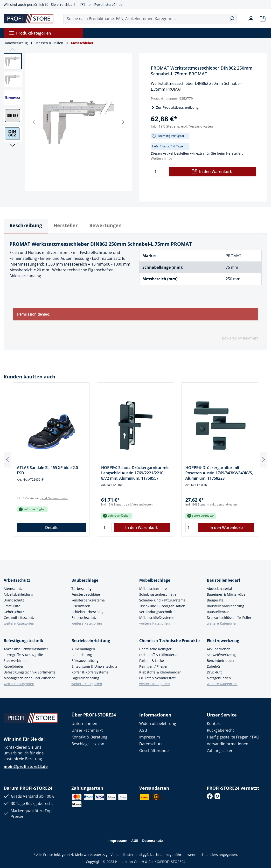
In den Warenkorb (212, 172)
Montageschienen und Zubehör (29, 678)
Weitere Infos (162, 158)
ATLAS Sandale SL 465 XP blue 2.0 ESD (47, 470)
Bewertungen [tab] (105, 225)
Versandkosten (122, 855)
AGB (143, 730)
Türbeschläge (82, 589)
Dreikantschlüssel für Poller (229, 618)
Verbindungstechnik (156, 612)
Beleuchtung (82, 655)
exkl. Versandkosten (197, 126)
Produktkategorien (30, 33)
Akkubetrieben (219, 649)
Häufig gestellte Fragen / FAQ (233, 737)
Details (51, 528)
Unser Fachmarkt (87, 730)
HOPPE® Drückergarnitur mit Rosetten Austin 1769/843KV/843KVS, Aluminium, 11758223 (219, 473)
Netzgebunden (219, 678)
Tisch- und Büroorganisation (162, 606)
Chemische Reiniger (155, 649)
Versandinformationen (228, 744)
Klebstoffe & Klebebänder (160, 672)
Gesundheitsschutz (19, 618)
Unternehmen (84, 723)
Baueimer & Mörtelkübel (227, 594)
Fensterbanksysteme (88, 600)
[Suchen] (232, 19)
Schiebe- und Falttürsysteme (162, 600)
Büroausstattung (85, 661)
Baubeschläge (85, 580)
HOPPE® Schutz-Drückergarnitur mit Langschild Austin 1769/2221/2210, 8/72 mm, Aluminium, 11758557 (135, 473)
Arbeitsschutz (17, 580)
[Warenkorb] (263, 19)
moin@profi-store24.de (104, 4)
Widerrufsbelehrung (158, 723)
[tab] (26, 226)
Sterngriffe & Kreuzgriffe (23, 655)
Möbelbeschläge (155, 580)
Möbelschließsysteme (157, 618)
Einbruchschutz (84, 618)
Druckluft (214, 672)
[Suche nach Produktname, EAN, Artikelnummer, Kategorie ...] (145, 19)
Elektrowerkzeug (223, 641)
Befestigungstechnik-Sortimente (30, 672)
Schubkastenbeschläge (158, 594)
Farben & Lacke (152, 661)
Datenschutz (151, 744)
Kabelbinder (14, 666)
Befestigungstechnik (23, 641)
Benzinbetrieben (220, 661)
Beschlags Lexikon (88, 744)
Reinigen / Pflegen (154, 666)
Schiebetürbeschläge (88, 612)
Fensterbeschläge (86, 594)
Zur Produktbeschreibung (175, 107)
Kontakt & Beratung (89, 737)
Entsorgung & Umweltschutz (94, 666)
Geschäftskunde (154, 751)
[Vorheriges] (34, 122)
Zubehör (214, 666)
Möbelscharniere (153, 589)
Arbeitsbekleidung (18, 594)
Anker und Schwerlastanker (26, 649)
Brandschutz (14, 600)
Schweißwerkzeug (221, 655)
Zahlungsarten (220, 751)
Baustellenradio (220, 612)
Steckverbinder (16, 661)
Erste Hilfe (12, 606)
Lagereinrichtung (85, 678)
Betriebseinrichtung (91, 641)
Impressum (150, 737)
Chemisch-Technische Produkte (169, 641)
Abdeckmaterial (219, 589)
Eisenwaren (81, 606)
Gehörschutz (14, 612)
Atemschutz (13, 589)
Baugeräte (215, 600)
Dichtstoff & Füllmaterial (159, 655)
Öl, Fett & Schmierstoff (157, 678)
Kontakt (214, 723)
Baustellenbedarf (223, 580)
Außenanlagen (83, 649)
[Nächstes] (123, 122)
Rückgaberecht (220, 730)
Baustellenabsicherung (226, 606)
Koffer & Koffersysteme (90, 672)
